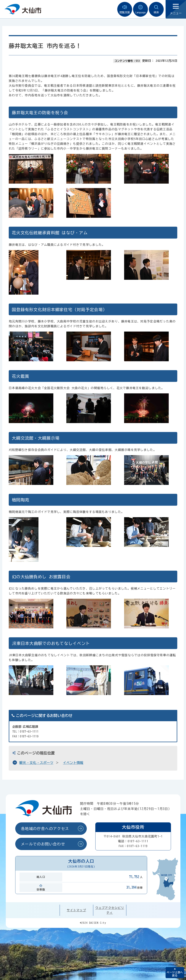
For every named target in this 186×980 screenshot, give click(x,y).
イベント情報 (73, 763)
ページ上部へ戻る (175, 974)
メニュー (176, 9)
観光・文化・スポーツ (36, 763)
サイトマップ (76, 910)
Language (140, 9)
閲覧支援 (125, 9)
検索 (156, 9)
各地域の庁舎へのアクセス (45, 829)
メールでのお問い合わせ (43, 844)
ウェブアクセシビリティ (110, 910)
